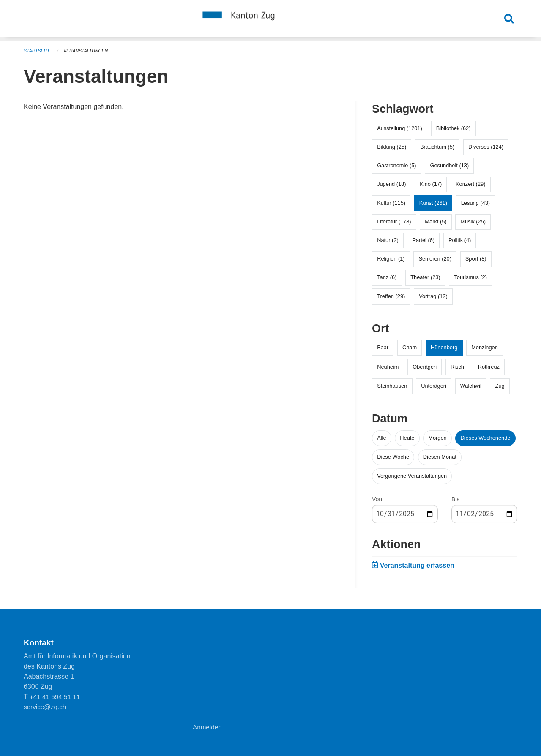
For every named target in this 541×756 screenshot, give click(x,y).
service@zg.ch (46, 707)
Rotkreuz (489, 367)
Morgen (437, 438)
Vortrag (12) (433, 296)
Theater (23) (425, 277)
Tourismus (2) (470, 277)
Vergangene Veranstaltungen (412, 476)
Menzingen (485, 347)
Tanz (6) (387, 277)
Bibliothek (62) (454, 128)
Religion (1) (391, 259)
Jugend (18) (391, 184)
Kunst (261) (433, 203)
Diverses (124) (486, 147)
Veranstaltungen (88, 51)
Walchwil (471, 386)
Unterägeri (434, 386)
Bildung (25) (392, 147)
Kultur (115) (391, 203)
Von (377, 499)
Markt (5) (436, 222)
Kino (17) (431, 184)
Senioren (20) (435, 259)
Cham (410, 347)
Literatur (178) (394, 222)
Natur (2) (388, 240)
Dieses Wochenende (486, 438)
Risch (457, 367)
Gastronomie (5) (396, 165)
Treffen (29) (391, 296)
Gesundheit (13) (449, 165)
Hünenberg (444, 347)
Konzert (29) (470, 184)
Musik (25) (473, 222)
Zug (500, 386)
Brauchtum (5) (437, 147)
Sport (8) (476, 259)
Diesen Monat (440, 457)
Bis (455, 499)
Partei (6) (423, 240)
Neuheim (388, 367)
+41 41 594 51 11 (56, 697)
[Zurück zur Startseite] (270, 20)
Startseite (38, 51)
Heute (407, 438)
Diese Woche (393, 457)
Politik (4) (460, 240)
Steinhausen (392, 386)
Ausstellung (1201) (400, 128)
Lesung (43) (475, 203)
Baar (383, 347)
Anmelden (208, 727)
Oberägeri (425, 367)
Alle (381, 438)
